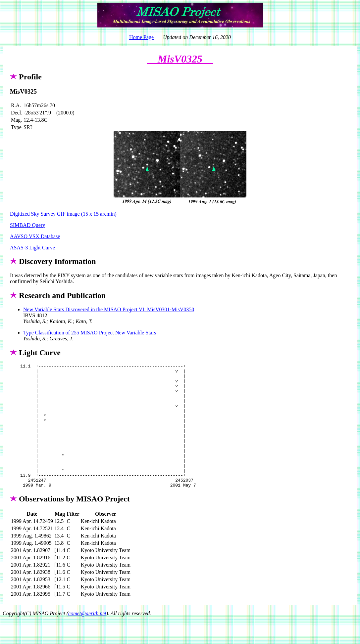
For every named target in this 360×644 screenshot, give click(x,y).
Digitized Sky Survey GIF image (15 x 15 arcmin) (63, 214)
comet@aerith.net (87, 638)
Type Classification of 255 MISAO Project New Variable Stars (90, 333)
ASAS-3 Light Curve (32, 248)
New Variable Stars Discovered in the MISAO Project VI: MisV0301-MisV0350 (109, 309)
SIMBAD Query (27, 225)
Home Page (141, 37)
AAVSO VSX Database (35, 236)
